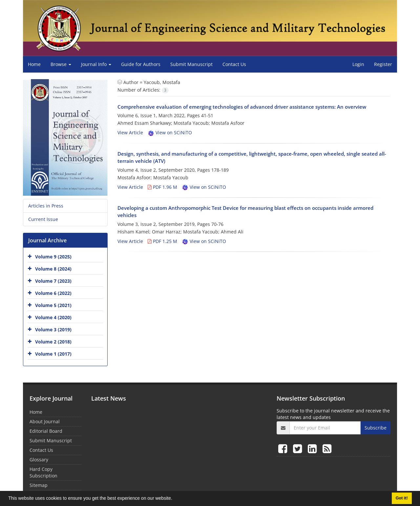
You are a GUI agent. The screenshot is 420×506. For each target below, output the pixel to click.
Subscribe (376, 428)
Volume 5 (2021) (53, 305)
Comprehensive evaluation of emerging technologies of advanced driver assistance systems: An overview (242, 107)
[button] (175, 499)
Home (34, 64)
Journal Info (96, 64)
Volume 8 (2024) (53, 269)
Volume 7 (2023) (53, 281)
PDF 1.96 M (162, 187)
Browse (61, 64)
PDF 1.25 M (162, 241)
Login (358, 64)
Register (383, 64)
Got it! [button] (402, 498)
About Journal (45, 421)
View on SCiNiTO (170, 132)
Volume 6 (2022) (53, 293)
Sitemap (39, 485)
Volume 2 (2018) (53, 342)
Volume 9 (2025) (53, 257)
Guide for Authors (141, 64)
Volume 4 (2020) (53, 317)
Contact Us (234, 64)
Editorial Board (46, 431)
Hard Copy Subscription (43, 472)
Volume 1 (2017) (53, 354)
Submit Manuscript (191, 64)
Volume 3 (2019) (53, 330)
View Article (130, 132)
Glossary (39, 460)
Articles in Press (46, 206)
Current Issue (43, 219)
